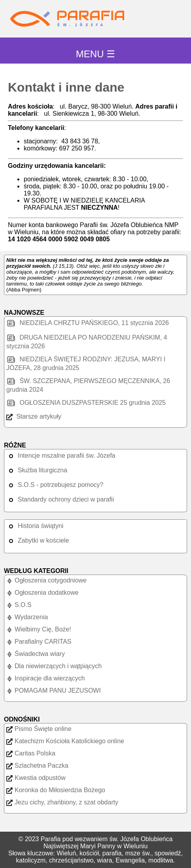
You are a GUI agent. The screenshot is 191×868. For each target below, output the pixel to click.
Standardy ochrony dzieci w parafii (60, 499)
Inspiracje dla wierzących (46, 678)
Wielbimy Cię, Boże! (39, 629)
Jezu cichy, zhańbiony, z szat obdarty (62, 802)
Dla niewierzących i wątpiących (54, 666)
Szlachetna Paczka (37, 766)
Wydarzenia (27, 617)
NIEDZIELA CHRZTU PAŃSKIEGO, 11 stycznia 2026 (88, 323)
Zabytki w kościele (38, 540)
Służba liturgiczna (37, 470)
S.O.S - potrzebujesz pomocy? (55, 485)
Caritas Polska (31, 753)
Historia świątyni (35, 526)
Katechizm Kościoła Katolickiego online (65, 741)
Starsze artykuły (34, 416)
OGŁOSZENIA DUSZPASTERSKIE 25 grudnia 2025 (86, 403)
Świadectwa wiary (36, 654)
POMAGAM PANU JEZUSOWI (53, 690)
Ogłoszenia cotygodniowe (46, 580)
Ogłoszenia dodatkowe (42, 593)
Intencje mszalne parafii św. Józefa (61, 456)
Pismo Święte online (39, 729)
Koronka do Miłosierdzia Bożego (56, 790)
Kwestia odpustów (36, 778)
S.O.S (19, 605)
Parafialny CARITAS (39, 642)
